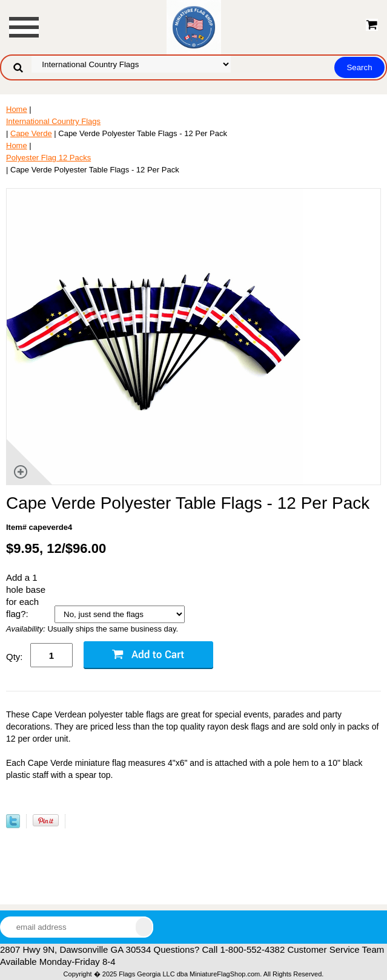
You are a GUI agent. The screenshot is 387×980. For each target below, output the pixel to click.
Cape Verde (31, 133)
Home (17, 109)
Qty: (15, 657)
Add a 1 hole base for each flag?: (26, 596)
